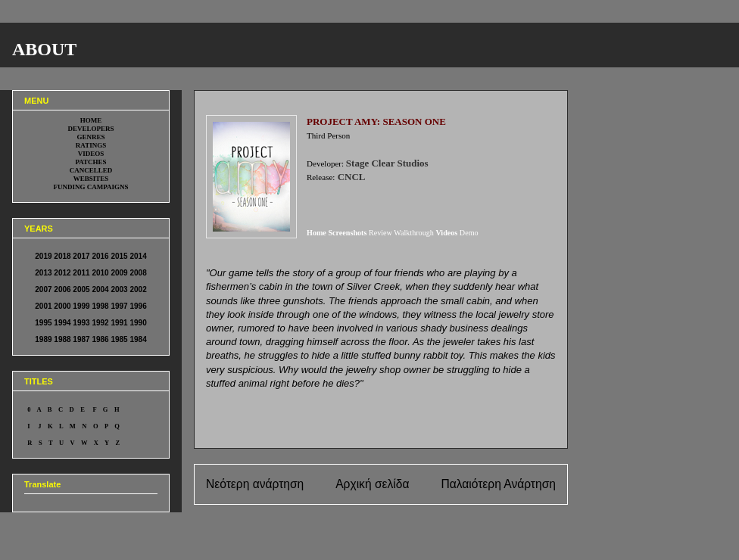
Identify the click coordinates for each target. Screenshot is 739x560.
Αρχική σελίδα (372, 484)
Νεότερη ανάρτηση (255, 484)
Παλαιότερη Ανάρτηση (498, 484)
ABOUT (44, 49)
